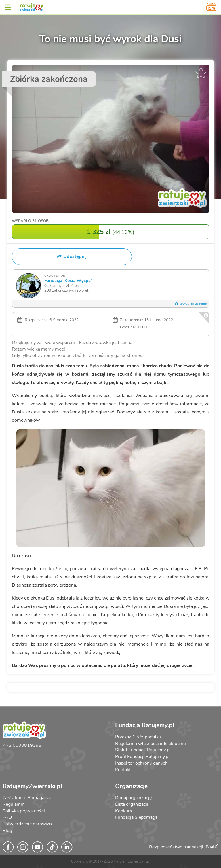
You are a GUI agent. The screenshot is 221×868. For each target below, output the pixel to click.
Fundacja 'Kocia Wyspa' (68, 280)
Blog (7, 831)
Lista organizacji (132, 804)
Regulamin (14, 804)
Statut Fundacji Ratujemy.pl (143, 750)
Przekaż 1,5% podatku (138, 737)
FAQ (7, 817)
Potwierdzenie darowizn (27, 824)
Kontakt (123, 770)
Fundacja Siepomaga (136, 817)
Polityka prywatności (24, 811)
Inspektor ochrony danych (141, 763)
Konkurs (124, 811)
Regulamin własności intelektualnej (151, 744)
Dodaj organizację (133, 798)
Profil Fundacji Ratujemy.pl (142, 757)
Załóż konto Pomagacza (27, 798)
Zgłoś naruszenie (191, 303)
